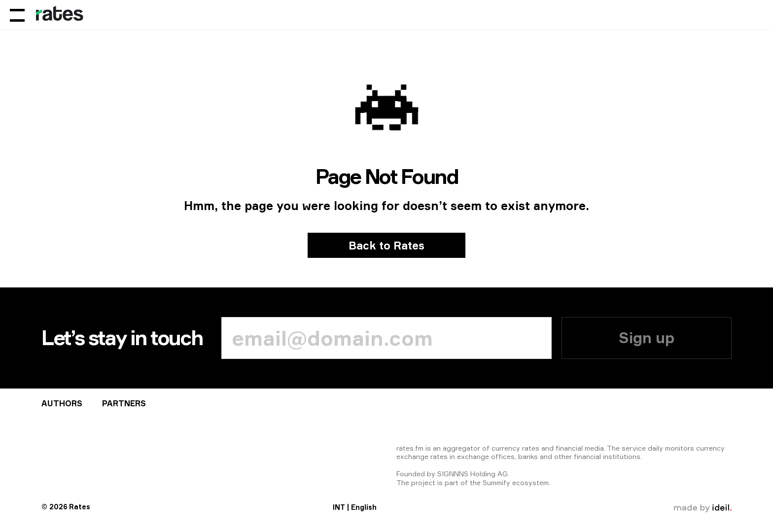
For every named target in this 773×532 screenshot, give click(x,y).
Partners (124, 403)
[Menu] (17, 15)
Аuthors (62, 403)
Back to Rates (386, 245)
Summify (496, 482)
